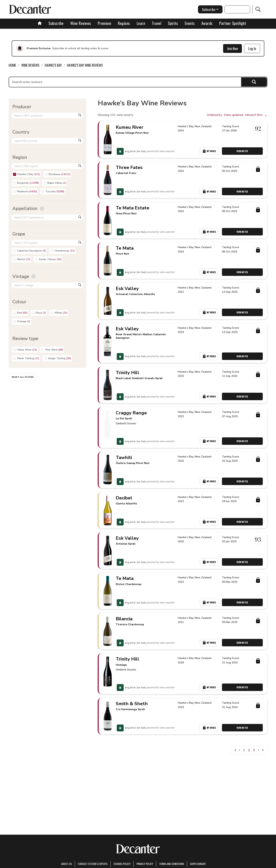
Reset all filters (23, 377)
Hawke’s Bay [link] (53, 65)
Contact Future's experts (93, 864)
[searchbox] (125, 82)
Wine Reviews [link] (30, 65)
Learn (141, 23)
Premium (105, 23)
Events (190, 23)
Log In (252, 48)
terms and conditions (172, 864)
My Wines (209, 152)
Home (12, 65)
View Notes (243, 152)
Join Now (232, 48)
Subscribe (56, 23)
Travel (156, 23)
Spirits (173, 23)
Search (254, 82)
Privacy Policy (145, 864)
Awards (207, 23)
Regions (124, 23)
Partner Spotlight (233, 23)
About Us (67, 864)
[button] (237, 115)
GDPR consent (198, 864)
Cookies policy (122, 864)
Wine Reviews (81, 23)
